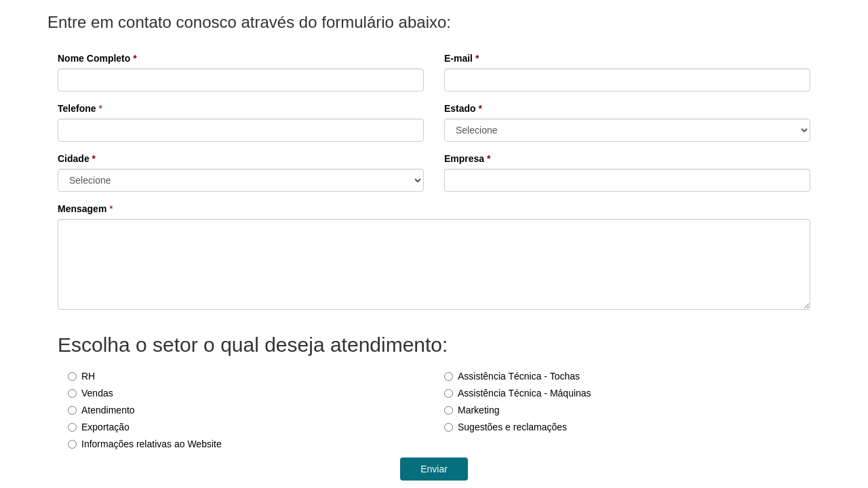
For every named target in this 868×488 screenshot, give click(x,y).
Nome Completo (97, 58)
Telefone (77, 108)
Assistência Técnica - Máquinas (518, 393)
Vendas (91, 393)
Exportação (99, 427)
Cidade (77, 159)
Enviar (434, 469)
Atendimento (101, 410)
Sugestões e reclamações (506, 427)
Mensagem (82, 209)
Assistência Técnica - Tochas (512, 376)
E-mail (461, 58)
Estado (463, 108)
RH (81, 376)
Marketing (472, 410)
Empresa (468, 159)
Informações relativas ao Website (145, 444)
